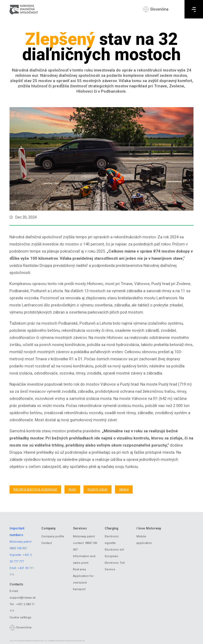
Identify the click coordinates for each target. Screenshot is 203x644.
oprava (124, 489)
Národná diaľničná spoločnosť (35, 489)
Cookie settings (20, 617)
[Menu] (194, 9)
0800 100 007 (18, 548)
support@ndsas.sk (23, 598)
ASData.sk (80, 641)
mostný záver (98, 489)
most (72, 489)
